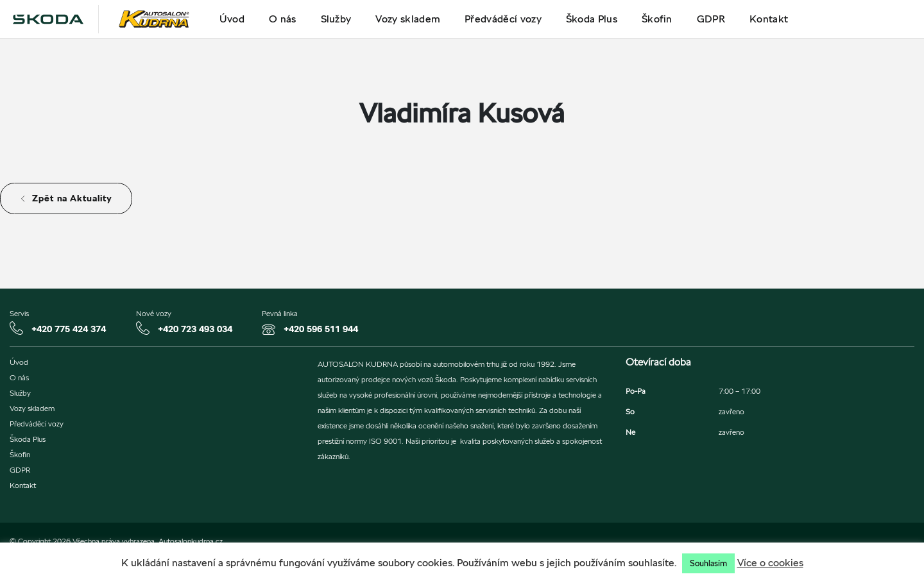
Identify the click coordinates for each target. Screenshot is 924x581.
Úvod (232, 19)
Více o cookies (770, 563)
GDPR (711, 19)
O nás (283, 19)
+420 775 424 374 (69, 329)
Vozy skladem (408, 19)
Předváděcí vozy (503, 19)
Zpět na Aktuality (66, 198)
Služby (336, 19)
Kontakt (769, 19)
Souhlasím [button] (708, 563)
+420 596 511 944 (321, 329)
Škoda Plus (592, 19)
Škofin (657, 19)
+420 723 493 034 (195, 329)
